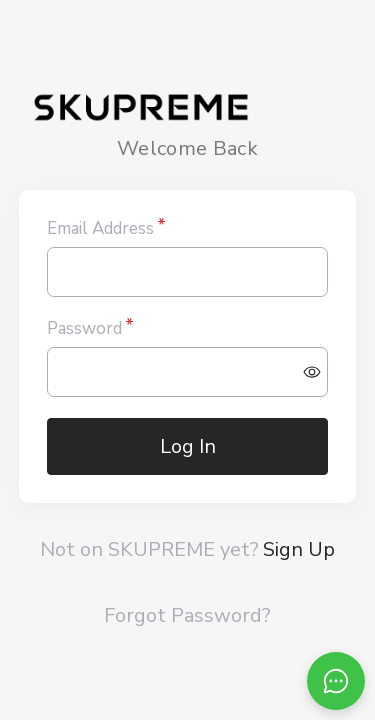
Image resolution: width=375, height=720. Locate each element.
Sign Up (299, 549)
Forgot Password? (187, 615)
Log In (188, 446)
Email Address (100, 229)
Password (84, 329)
